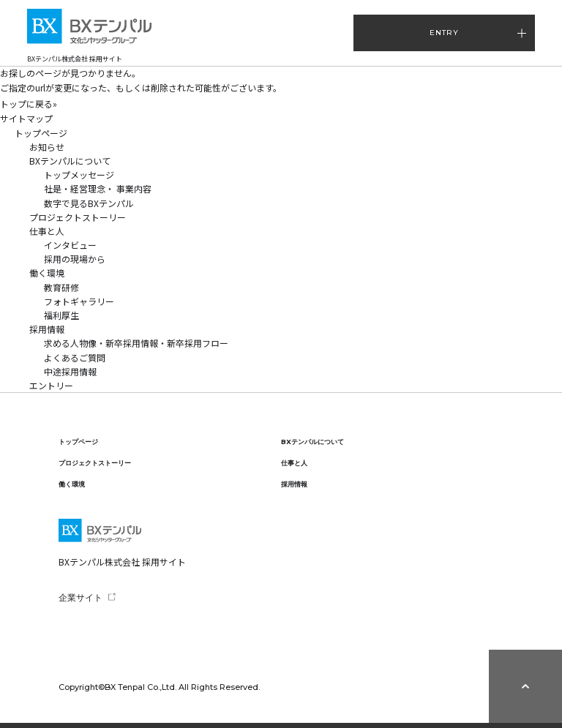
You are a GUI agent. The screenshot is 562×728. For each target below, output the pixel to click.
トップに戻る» (29, 104)
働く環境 (47, 273)
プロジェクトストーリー (78, 217)
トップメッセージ (79, 175)
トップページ (41, 133)
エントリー (51, 385)
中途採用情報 (75, 371)
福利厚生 (61, 315)
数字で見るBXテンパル (89, 203)
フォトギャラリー (79, 301)
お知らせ (47, 147)
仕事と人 (47, 231)
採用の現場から (75, 259)
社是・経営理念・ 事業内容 (98, 188)
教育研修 (61, 287)
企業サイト (80, 597)
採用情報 (47, 329)
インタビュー (70, 245)
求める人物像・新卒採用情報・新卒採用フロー (136, 343)
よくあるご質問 (75, 357)
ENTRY (444, 33)
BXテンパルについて (70, 161)
